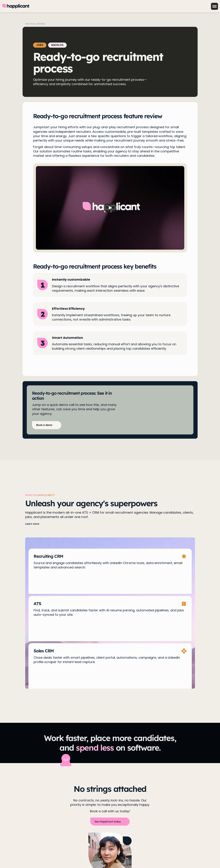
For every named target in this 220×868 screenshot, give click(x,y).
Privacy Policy (17, 855)
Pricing (64, 812)
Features (48, 812)
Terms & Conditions (62, 855)
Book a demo (28, 812)
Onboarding (93, 812)
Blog (77, 812)
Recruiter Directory (120, 812)
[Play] (110, 208)
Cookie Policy (38, 855)
